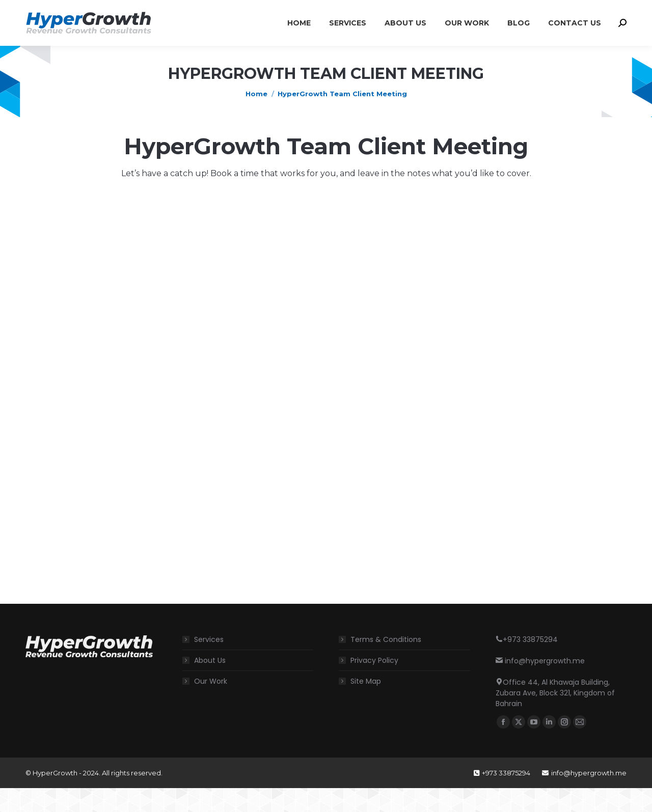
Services (209, 663)
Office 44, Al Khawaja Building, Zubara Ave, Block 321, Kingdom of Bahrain (243, 12)
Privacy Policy (374, 684)
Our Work (211, 705)
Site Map (366, 705)
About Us (210, 684)
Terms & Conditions (386, 663)
